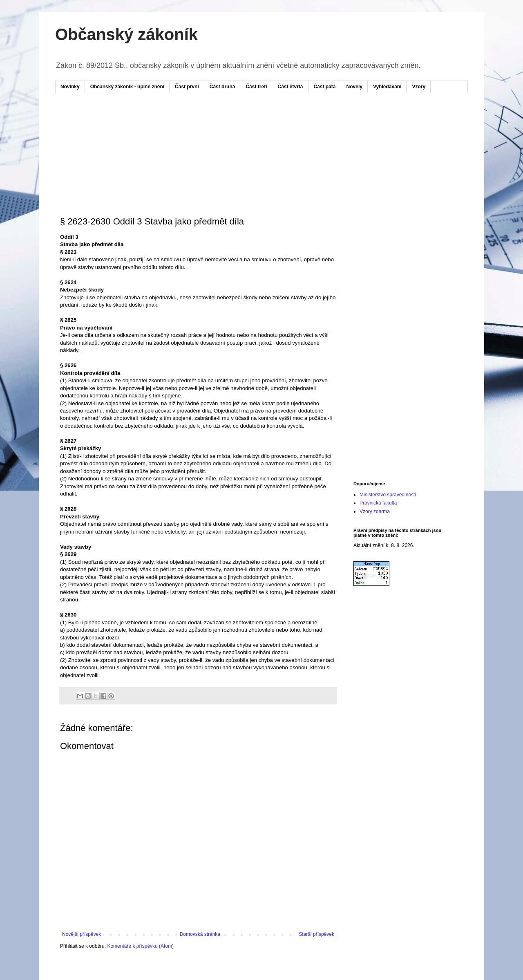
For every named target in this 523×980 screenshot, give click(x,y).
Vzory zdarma (375, 511)
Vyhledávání (387, 87)
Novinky (70, 87)
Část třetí (256, 87)
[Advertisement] (216, 124)
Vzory (419, 87)
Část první (187, 87)
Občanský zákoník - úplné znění (127, 87)
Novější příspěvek (82, 934)
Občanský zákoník (126, 34)
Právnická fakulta (378, 503)
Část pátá (325, 87)
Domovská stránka (200, 934)
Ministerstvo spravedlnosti (388, 495)
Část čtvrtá (290, 87)
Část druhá (222, 87)
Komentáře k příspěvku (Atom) (140, 946)
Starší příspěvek (316, 934)
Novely (354, 87)
